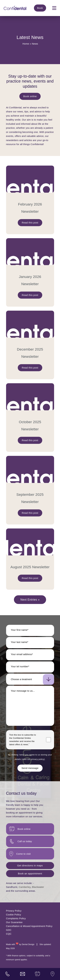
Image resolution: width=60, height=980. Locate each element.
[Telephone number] (30, 667)
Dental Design (28, 944)
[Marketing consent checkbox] (48, 740)
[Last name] (30, 643)
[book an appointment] (38, 974)
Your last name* (20, 642)
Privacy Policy (14, 911)
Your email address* (22, 654)
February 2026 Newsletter (30, 208)
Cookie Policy (14, 915)
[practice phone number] (8, 974)
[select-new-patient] (30, 679)
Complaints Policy (16, 918)
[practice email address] (23, 974)
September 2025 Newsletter (30, 498)
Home (26, 44)
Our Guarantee (14, 922)
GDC (9, 930)
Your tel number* (20, 666)
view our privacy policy (33, 759)
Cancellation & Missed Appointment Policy (29, 926)
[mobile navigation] (54, 8)
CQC (9, 934)
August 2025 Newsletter (30, 567)
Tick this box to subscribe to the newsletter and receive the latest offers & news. (23, 740)
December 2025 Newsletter (30, 353)
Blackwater (38, 887)
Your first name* (20, 630)
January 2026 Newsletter (30, 280)
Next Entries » (30, 600)
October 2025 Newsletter (30, 426)
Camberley (25, 887)
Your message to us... (23, 691)
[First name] (30, 630)
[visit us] (52, 974)
